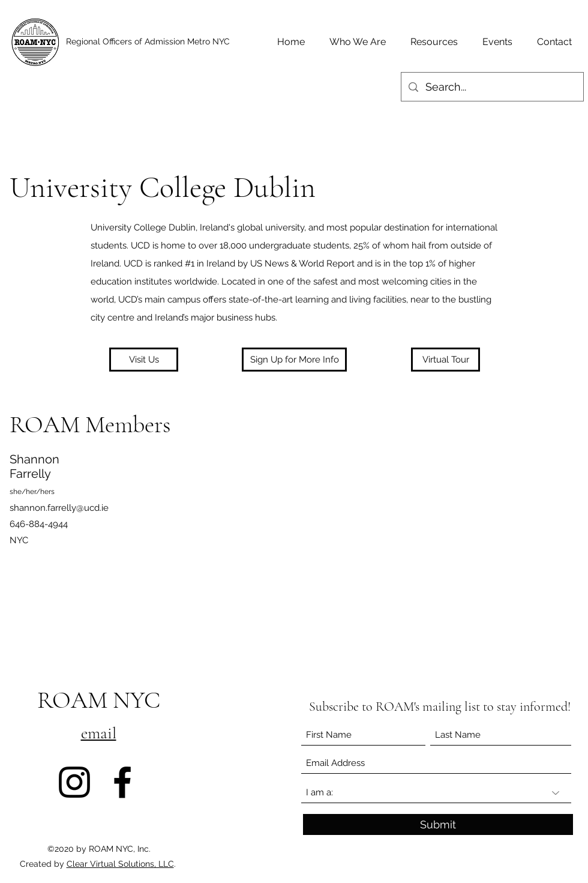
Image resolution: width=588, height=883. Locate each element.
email (99, 733)
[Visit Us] (144, 360)
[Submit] (438, 824)
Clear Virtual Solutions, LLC (120, 864)
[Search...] (492, 87)
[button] (294, 360)
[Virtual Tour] (445, 360)
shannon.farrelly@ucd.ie (59, 508)
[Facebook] (122, 782)
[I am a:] (436, 793)
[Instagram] (74, 782)
